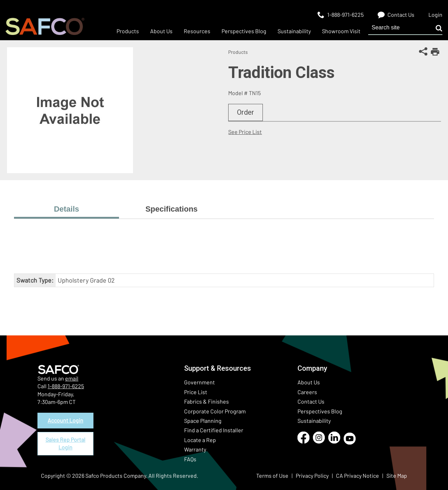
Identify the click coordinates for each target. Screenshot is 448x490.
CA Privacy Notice (358, 475)
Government (199, 382)
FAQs (190, 459)
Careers (307, 392)
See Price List (245, 132)
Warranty (195, 449)
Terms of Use (272, 475)
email (72, 378)
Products (238, 52)
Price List (196, 392)
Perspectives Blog (320, 411)
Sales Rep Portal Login (65, 443)
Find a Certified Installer (214, 430)
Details (66, 209)
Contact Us (311, 401)
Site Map (397, 475)
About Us (309, 382)
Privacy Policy (312, 475)
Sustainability (314, 421)
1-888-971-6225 (66, 386)
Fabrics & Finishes (206, 401)
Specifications (171, 209)
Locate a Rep (200, 440)
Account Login (65, 420)
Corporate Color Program (215, 411)
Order (246, 112)
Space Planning (203, 421)
